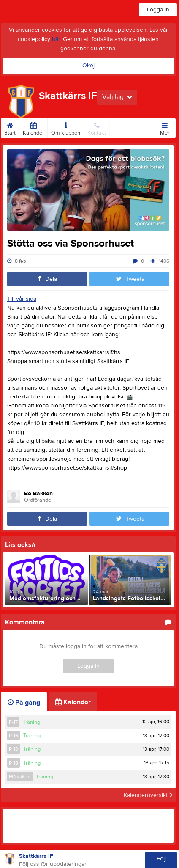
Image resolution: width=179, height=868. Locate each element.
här (56, 39)
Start (10, 127)
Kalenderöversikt (148, 795)
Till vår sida (22, 299)
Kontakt (97, 127)
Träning (31, 722)
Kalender (33, 127)
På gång (24, 703)
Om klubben (66, 127)
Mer (165, 127)
